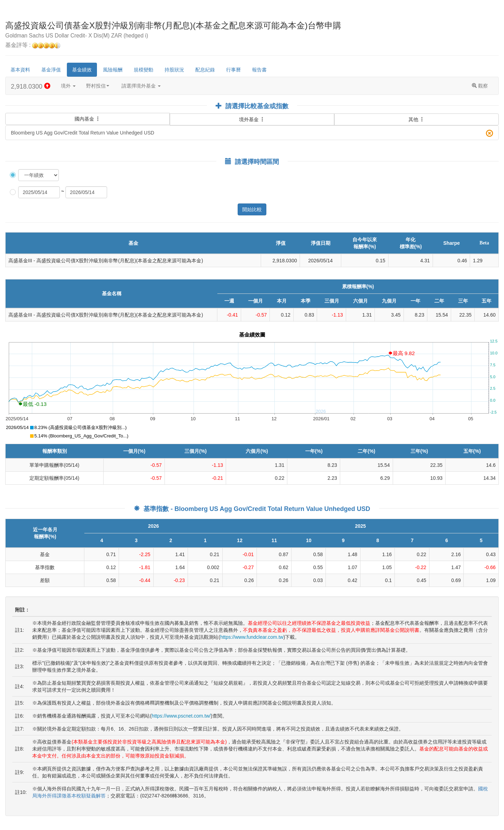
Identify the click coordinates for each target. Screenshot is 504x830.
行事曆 (233, 70)
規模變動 (143, 70)
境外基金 (252, 119)
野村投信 (98, 86)
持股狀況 (174, 70)
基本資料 (20, 70)
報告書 (259, 70)
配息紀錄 (205, 70)
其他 (416, 119)
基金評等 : (33, 45)
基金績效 (82, 70)
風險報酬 (113, 70)
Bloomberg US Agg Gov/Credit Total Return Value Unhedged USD (252, 133)
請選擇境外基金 (141, 86)
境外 (68, 86)
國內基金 (87, 116)
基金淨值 (51, 70)
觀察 (480, 86)
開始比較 (252, 209)
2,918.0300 (31, 86)
